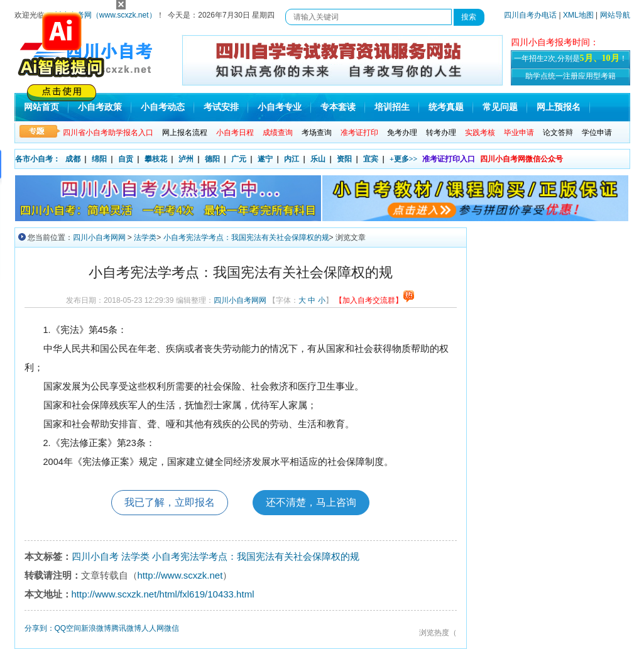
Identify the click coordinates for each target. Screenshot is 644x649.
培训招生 (392, 107)
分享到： (40, 628)
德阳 (212, 159)
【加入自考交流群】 (375, 300)
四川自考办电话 (530, 15)
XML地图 (578, 15)
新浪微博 (96, 628)
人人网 (153, 628)
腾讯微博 (126, 628)
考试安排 (221, 107)
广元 (239, 159)
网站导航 (615, 15)
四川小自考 (95, 556)
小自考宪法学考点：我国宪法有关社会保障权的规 (246, 237)
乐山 (318, 159)
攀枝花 (156, 159)
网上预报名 (559, 107)
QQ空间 (68, 628)
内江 (292, 159)
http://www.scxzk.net (180, 575)
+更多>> (404, 159)
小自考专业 (280, 107)
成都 (73, 159)
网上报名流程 (185, 133)
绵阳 (99, 159)
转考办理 (441, 133)
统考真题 (446, 107)
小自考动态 (163, 107)
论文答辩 (558, 133)
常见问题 (500, 107)
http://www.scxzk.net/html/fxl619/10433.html (163, 594)
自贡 (126, 159)
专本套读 (338, 107)
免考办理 (402, 133)
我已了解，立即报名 (170, 502)
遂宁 (265, 159)
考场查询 (317, 133)
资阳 (344, 159)
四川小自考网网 (99, 237)
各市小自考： (38, 159)
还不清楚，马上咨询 (311, 502)
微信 (172, 628)
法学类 (145, 237)
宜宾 (371, 159)
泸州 (186, 159)
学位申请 (597, 133)
